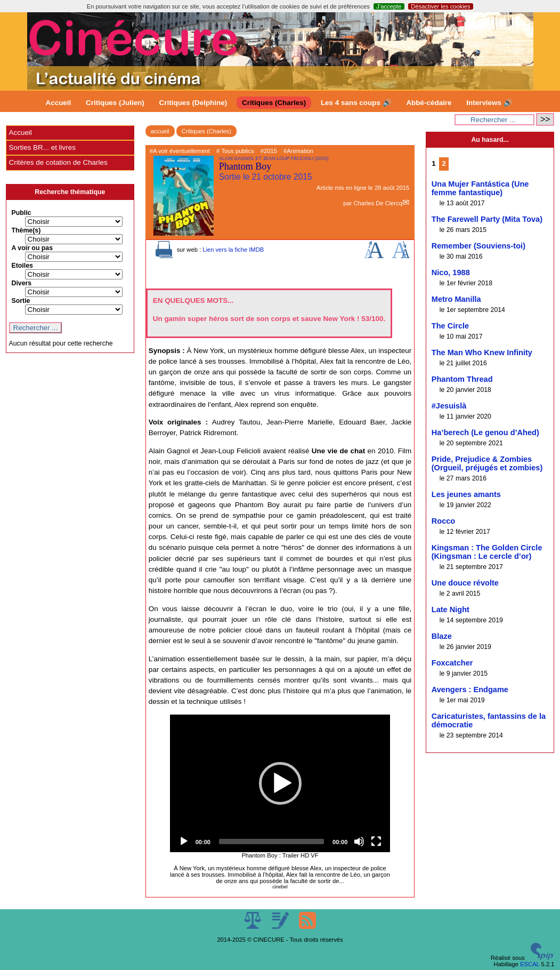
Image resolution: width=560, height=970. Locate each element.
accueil (160, 131)
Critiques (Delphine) (193, 103)
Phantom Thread (462, 379)
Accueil (59, 103)
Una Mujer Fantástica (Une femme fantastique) (480, 188)
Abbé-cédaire (429, 103)
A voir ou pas (33, 248)
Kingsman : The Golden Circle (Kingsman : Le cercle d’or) (487, 552)
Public (22, 213)
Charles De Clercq (378, 203)
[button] (280, 783)
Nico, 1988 (451, 272)
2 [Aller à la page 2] (444, 163)
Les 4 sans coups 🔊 (356, 103)
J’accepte (389, 6)
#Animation (298, 151)
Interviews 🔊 (489, 103)
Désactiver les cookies (440, 6)
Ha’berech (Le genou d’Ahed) (485, 432)
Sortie (21, 301)
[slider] (271, 841)
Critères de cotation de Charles (58, 162)
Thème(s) (26, 230)
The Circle (450, 326)
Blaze (442, 636)
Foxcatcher (452, 663)
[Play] (184, 841)
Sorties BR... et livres (42, 147)
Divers (22, 283)
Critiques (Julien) (115, 103)
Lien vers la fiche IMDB (233, 250)
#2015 (269, 151)
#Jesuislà (449, 406)
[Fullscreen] (376, 841)
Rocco (443, 521)
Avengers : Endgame (470, 690)
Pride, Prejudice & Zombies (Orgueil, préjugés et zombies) (487, 463)
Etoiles (22, 266)
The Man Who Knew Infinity (482, 352)
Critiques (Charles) (274, 103)
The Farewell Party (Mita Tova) (487, 219)
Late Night (451, 610)
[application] (280, 783)
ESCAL (530, 964)
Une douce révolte (465, 583)
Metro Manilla (456, 299)
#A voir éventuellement (180, 151)
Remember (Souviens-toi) (478, 246)
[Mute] (359, 841)
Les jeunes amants (466, 494)
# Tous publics (235, 151)
